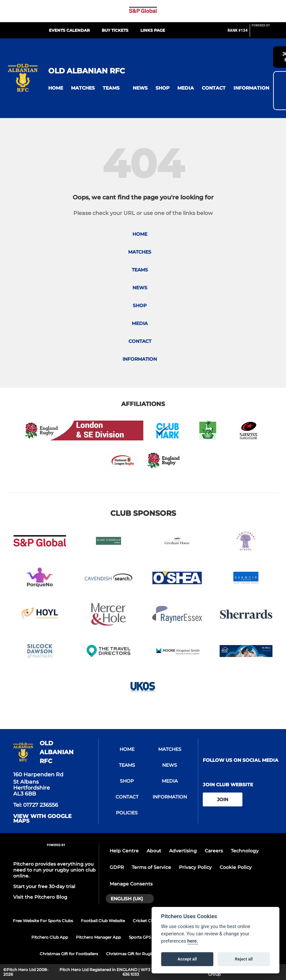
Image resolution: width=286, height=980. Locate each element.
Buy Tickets (115, 30)
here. (193, 941)
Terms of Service (151, 867)
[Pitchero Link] (265, 33)
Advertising (183, 851)
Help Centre (124, 851)
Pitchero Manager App (98, 937)
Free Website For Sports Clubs (43, 921)
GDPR (117, 867)
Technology (245, 851)
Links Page (153, 30)
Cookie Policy (236, 867)
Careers (214, 851)
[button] (56, 88)
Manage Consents (131, 884)
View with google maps (42, 819)
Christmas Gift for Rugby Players (138, 954)
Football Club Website (103, 921)
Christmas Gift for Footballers (69, 954)
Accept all (187, 959)
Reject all (244, 959)
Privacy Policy (195, 867)
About (154, 851)
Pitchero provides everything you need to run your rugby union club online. (54, 870)
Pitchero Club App (50, 937)
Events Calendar (69, 30)
